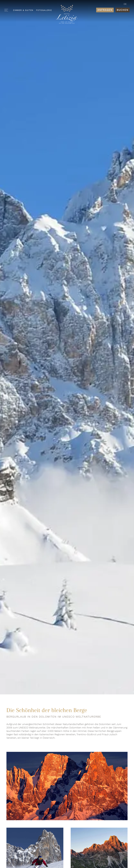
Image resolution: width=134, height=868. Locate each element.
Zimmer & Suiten (23, 10)
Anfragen (105, 10)
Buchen (123, 10)
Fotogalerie (44, 10)
